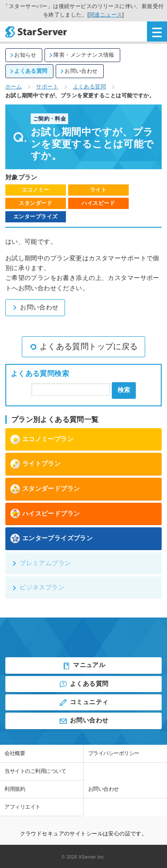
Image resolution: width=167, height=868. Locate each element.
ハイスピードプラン (45, 513)
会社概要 (15, 753)
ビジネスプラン (38, 587)
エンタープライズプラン (51, 538)
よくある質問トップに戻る (83, 346)
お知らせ (23, 55)
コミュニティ (84, 702)
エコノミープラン (42, 439)
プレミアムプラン (41, 563)
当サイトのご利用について (35, 771)
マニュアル (84, 666)
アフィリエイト (22, 807)
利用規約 (15, 789)
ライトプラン (35, 464)
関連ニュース (106, 15)
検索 (124, 390)
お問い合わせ (79, 71)
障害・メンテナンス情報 (81, 55)
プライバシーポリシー (114, 753)
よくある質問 (28, 71)
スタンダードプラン (45, 489)
